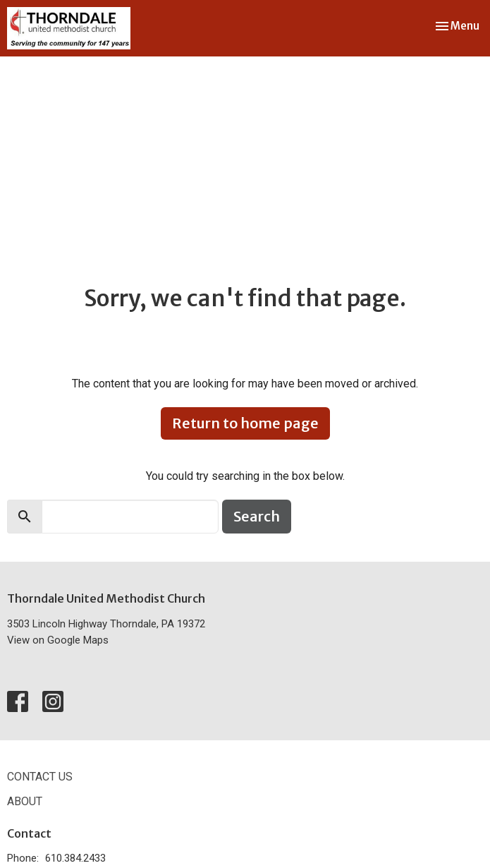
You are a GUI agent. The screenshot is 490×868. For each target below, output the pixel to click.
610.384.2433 (75, 858)
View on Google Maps (58, 640)
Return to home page (245, 423)
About (25, 801)
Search (257, 516)
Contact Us (40, 777)
